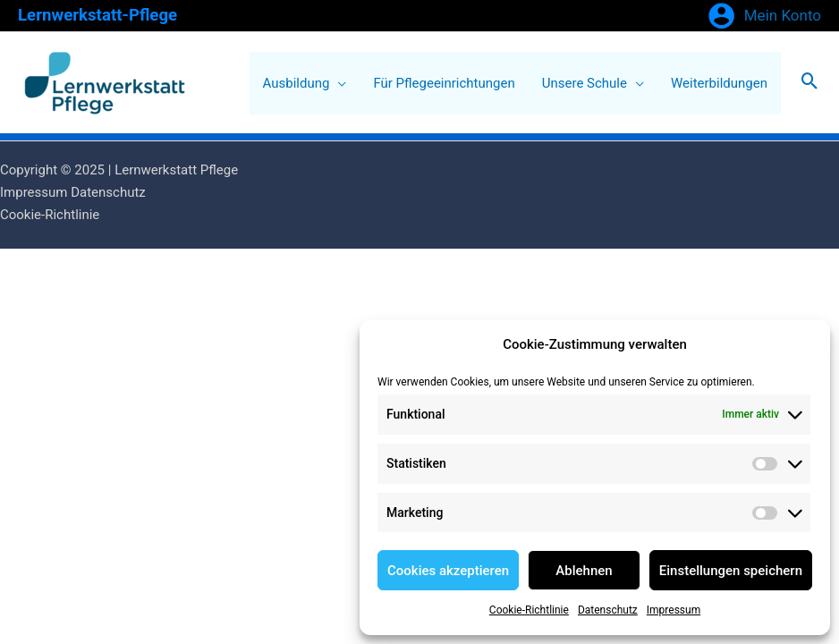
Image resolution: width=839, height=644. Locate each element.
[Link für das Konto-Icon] (764, 16)
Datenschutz (608, 610)
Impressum (674, 610)
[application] (338, 83)
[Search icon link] (810, 83)
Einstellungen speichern (731, 571)
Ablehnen (584, 571)
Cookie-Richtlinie (529, 610)
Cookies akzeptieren (448, 571)
